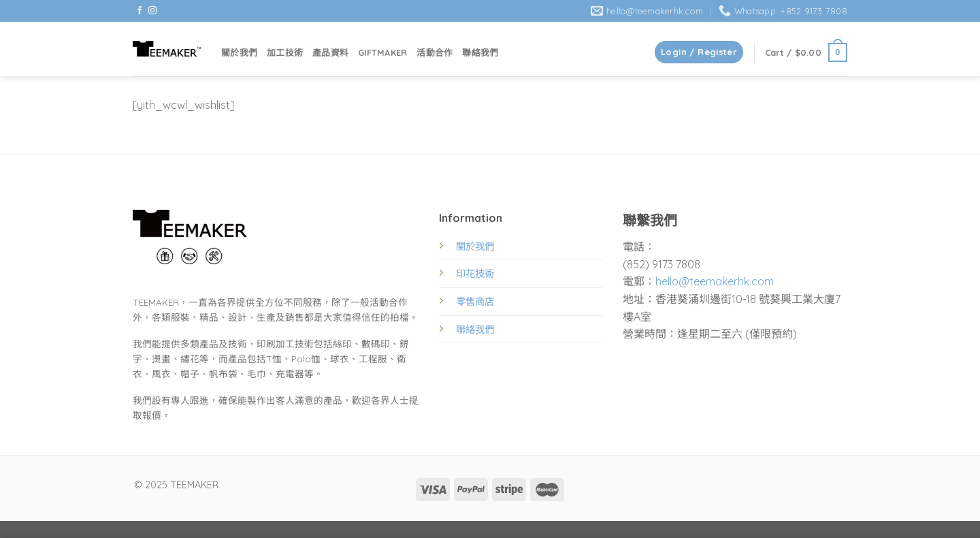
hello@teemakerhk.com (715, 281)
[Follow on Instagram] (152, 11)
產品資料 (330, 52)
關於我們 (239, 52)
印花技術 (475, 274)
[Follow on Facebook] (140, 11)
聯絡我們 (480, 52)
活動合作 (435, 52)
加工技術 (285, 52)
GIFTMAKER (382, 52)
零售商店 (475, 302)
